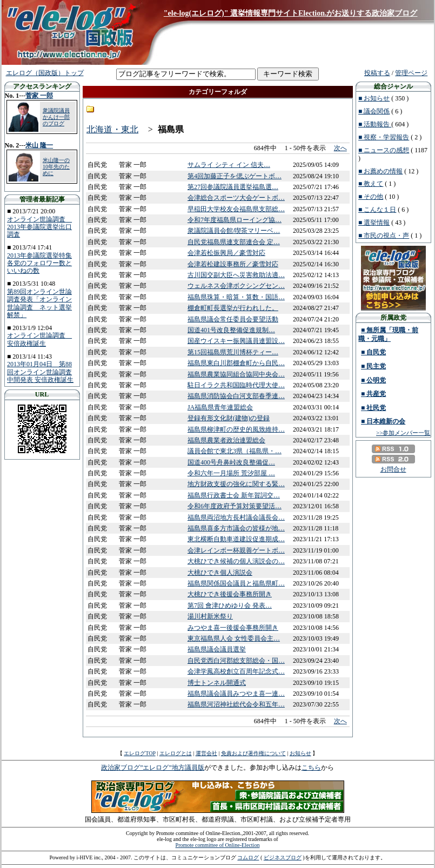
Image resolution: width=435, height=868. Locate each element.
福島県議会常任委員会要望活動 (233, 319)
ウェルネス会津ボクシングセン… (236, 286)
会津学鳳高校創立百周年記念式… (236, 671)
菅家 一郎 (39, 96)
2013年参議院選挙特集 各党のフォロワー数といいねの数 (39, 263)
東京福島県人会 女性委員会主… (234, 638)
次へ (340, 148)
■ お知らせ (374, 98)
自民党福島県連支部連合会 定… (234, 242)
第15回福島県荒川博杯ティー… (233, 352)
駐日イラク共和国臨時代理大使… (236, 385)
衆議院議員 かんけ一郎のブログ (56, 117)
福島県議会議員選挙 (217, 649)
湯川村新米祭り (210, 616)
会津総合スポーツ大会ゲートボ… (236, 198)
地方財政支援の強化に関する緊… (236, 484)
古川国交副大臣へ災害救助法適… (236, 275)
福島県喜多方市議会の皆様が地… (236, 528)
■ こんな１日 (377, 210)
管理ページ (411, 73)
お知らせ (300, 753)
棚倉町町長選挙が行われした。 (233, 308)
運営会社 (206, 753)
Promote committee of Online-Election (218, 845)
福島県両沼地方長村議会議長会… (236, 517)
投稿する (377, 73)
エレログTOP (139, 753)
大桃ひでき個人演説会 (220, 573)
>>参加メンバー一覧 (403, 433)
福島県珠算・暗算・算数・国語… (236, 297)
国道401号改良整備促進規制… (231, 330)
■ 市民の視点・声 (384, 235)
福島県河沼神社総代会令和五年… (236, 704)
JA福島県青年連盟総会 (220, 407)
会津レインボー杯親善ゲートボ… (236, 550)
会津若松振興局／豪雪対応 (226, 253)
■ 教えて (371, 184)
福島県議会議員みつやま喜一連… (236, 694)
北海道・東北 (112, 129)
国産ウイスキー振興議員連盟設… (236, 341)
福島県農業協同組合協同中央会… (236, 374)
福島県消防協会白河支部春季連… (236, 396)
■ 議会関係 (374, 111)
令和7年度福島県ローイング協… (235, 220)
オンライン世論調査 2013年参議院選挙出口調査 (39, 227)
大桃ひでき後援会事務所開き (230, 594)
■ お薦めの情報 (380, 171)
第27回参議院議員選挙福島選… (233, 187)
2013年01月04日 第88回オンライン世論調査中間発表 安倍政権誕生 (40, 372)
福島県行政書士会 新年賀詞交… (234, 495)
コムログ (248, 857)
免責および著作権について (253, 753)
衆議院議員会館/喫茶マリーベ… (234, 231)
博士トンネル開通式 (217, 683)
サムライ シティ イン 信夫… (229, 165)
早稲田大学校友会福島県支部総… (236, 209)
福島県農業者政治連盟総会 (226, 440)
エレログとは (176, 753)
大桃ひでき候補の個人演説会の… (236, 561)
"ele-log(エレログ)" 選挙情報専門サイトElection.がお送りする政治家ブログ (291, 13)
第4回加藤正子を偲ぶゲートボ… (235, 176)
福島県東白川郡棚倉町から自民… (236, 363)
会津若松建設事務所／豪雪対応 (233, 264)
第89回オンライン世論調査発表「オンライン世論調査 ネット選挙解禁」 (39, 303)
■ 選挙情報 (374, 223)
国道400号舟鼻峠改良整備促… (231, 462)
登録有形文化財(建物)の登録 (229, 418)
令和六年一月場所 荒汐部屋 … (231, 473)
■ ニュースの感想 (384, 150)
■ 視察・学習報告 (384, 137)
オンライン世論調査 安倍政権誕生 (39, 339)
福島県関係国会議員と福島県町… (236, 583)
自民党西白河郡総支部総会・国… (236, 661)
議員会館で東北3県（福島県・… (235, 451)
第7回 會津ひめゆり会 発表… (230, 605)
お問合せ (393, 469)
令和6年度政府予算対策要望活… (235, 506)
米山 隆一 (39, 145)
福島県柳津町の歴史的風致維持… (236, 429)
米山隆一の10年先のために (56, 167)
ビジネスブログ (283, 857)
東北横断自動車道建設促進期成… (236, 539)
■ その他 (371, 197)
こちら (311, 768)
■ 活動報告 (375, 124)
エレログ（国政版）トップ (45, 73)
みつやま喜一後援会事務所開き (233, 628)
